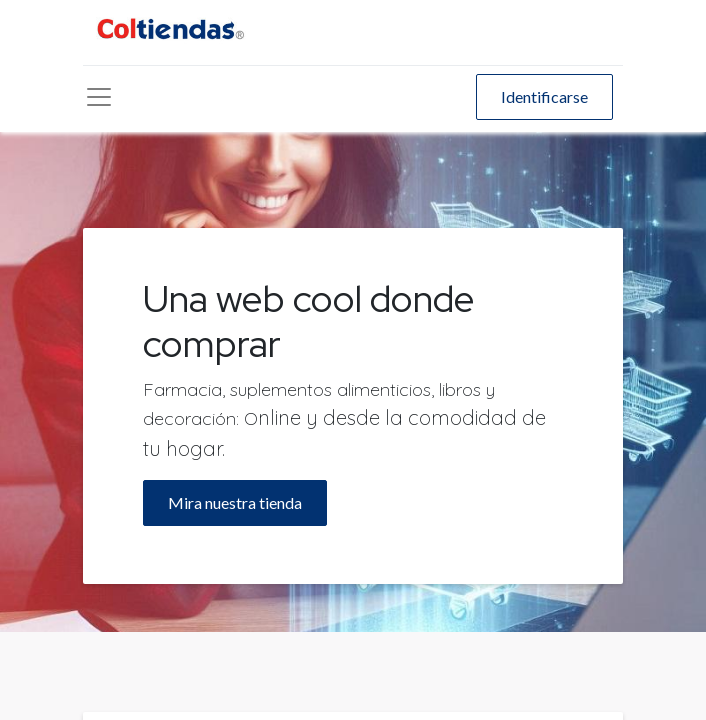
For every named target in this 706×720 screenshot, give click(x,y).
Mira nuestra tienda (235, 502)
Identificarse (544, 96)
